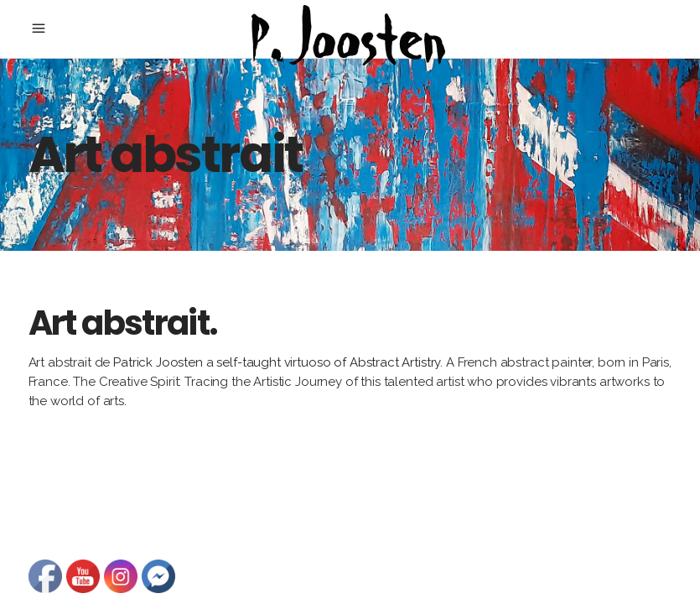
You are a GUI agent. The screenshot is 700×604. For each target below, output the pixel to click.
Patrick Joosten (158, 362)
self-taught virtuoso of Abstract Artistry (327, 362)
